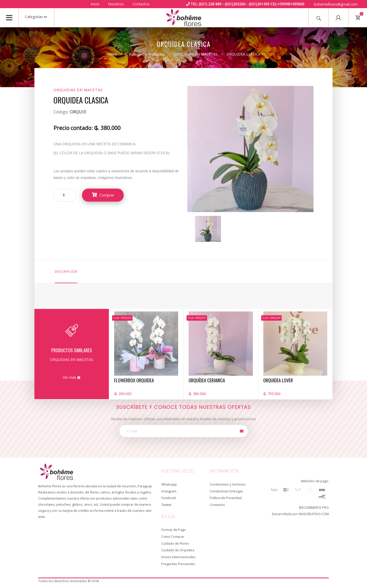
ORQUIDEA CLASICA (244, 54)
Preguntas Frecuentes (178, 564)
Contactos (141, 4)
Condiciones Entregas (226, 491)
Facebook (169, 498)
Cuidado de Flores (175, 544)
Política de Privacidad (226, 498)
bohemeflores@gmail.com (336, 4)
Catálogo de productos (146, 54)
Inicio (95, 4)
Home (112, 54)
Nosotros (116, 4)
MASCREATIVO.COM (314, 514)
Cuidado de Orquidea (178, 550)
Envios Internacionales (179, 557)
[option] (208, 229)
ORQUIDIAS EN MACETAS (196, 54)
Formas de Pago (174, 530)
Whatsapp (169, 484)
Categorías (36, 17)
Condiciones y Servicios (228, 484)
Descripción (66, 271)
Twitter (167, 505)
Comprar (103, 195)
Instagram (169, 491)
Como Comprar (173, 537)
